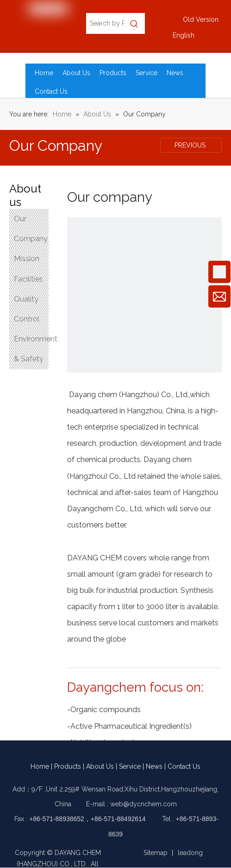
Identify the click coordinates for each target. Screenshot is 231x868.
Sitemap (156, 853)
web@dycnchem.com (144, 804)
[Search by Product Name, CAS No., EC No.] (105, 23)
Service (130, 766)
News (154, 766)
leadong (190, 853)
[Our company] (144, 295)
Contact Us (184, 766)
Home (40, 766)
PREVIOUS (191, 145)
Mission (27, 259)
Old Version (201, 19)
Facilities (28, 279)
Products (68, 766)
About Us (100, 766)
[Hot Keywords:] (134, 23)
